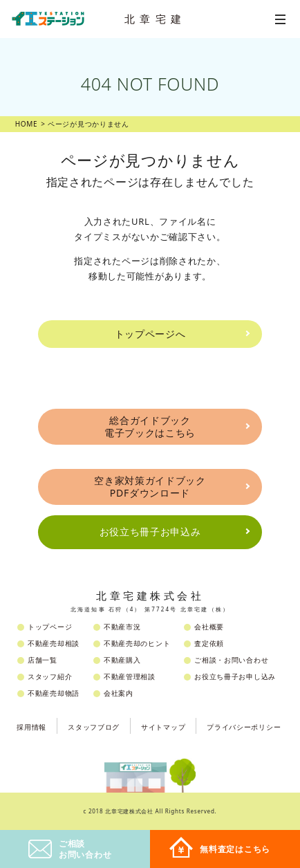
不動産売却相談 (54, 643)
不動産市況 (122, 627)
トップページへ (150, 334)
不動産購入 (122, 660)
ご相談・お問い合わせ (231, 660)
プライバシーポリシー (244, 727)
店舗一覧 (43, 660)
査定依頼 (209, 643)
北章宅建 (156, 19)
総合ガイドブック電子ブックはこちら (150, 426)
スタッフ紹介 (50, 676)
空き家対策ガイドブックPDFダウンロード (150, 487)
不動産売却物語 (54, 693)
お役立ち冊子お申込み (150, 532)
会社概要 (209, 627)
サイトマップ (163, 727)
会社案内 (119, 693)
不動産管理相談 (130, 676)
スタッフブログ (94, 727)
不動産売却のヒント (137, 643)
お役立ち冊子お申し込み (235, 676)
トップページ (50, 627)
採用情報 (31, 727)
